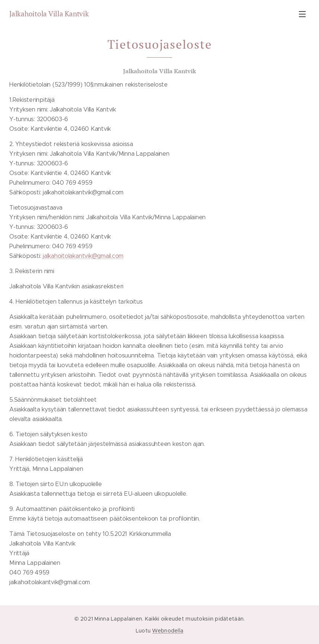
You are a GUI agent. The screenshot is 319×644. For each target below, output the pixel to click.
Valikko (302, 14)
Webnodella (168, 631)
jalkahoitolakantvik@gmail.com (83, 256)
